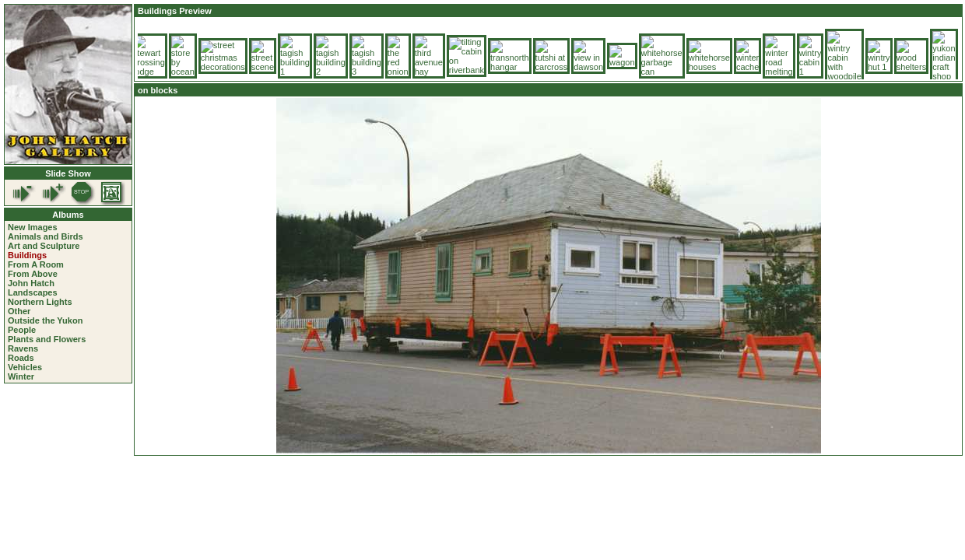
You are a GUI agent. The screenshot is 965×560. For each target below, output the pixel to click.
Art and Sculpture (44, 246)
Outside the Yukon (45, 320)
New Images (33, 227)
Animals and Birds (46, 236)
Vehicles (25, 367)
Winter (21, 376)
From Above (33, 274)
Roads (21, 358)
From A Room (36, 264)
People (22, 330)
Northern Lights (40, 302)
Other (19, 311)
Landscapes (33, 292)
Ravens (23, 348)
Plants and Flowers (47, 339)
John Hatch (31, 283)
